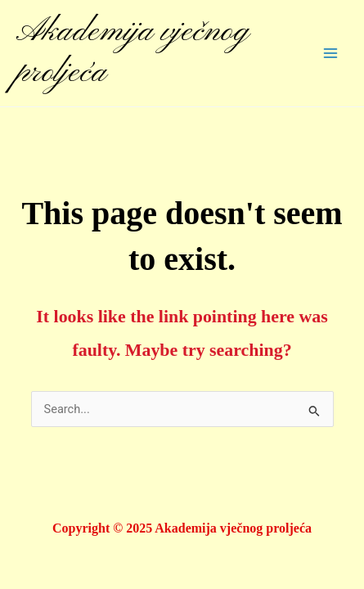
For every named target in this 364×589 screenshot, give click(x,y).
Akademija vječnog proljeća (133, 53)
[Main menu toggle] (330, 53)
